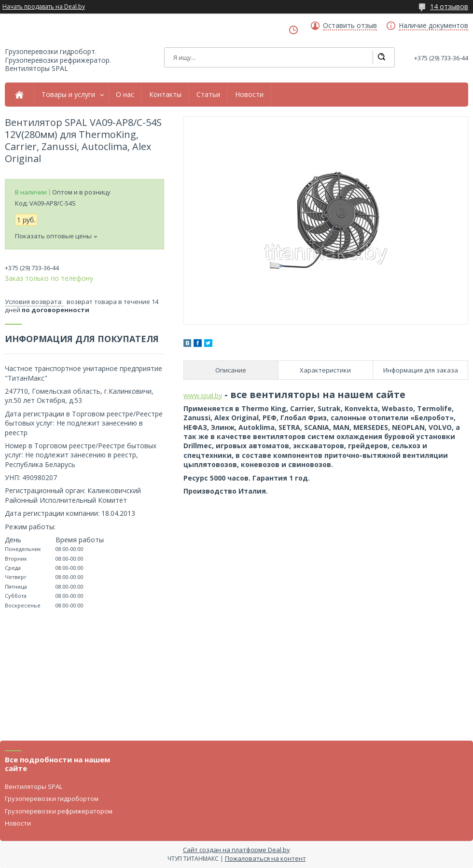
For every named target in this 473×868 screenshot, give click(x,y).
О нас (125, 95)
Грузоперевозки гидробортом (52, 799)
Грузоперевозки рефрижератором (59, 811)
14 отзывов (449, 7)
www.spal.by (203, 395)
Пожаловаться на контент (265, 858)
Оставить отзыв (350, 26)
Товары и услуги (68, 95)
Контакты (165, 95)
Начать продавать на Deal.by (44, 7)
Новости (249, 95)
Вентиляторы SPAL (34, 786)
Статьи (208, 95)
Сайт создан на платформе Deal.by (236, 850)
